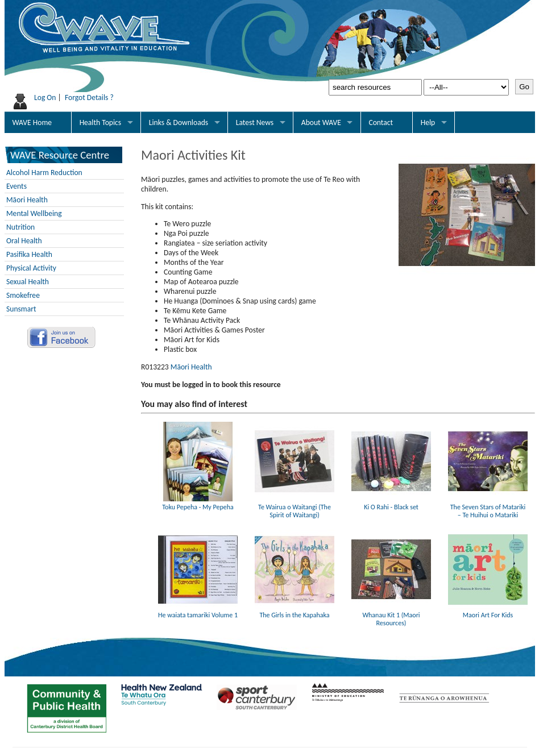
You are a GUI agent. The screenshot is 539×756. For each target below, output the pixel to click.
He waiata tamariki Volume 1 (198, 611)
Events (16, 186)
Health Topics (101, 122)
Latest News (255, 122)
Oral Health (24, 241)
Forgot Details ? (89, 97)
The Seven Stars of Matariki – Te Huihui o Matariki (488, 507)
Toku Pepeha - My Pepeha (198, 503)
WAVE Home (32, 122)
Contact (381, 122)
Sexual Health (28, 282)
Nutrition (20, 227)
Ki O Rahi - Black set (391, 503)
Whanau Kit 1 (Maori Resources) (391, 615)
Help (428, 122)
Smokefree (23, 295)
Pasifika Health (29, 254)
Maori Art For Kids (488, 611)
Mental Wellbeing (34, 213)
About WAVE (321, 122)
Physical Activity (31, 268)
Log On (45, 97)
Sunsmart (21, 309)
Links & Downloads (179, 122)
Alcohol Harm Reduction (44, 173)
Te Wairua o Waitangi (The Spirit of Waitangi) (295, 507)
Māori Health (27, 200)
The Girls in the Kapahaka (295, 611)
